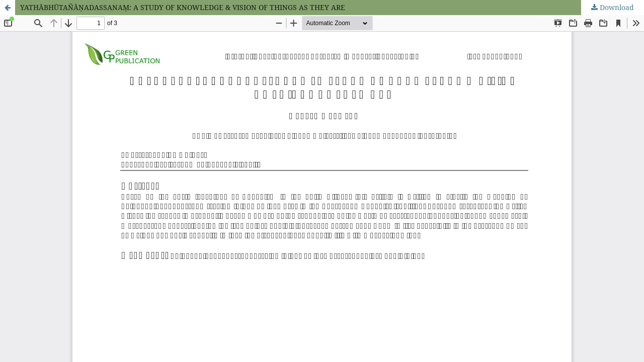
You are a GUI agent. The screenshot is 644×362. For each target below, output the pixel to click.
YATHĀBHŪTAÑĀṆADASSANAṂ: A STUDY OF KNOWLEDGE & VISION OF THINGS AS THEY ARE (183, 7)
